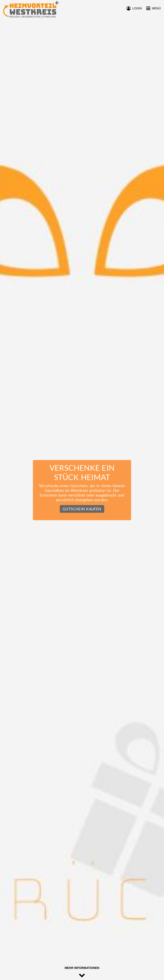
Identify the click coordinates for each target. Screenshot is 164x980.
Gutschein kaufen (82, 509)
